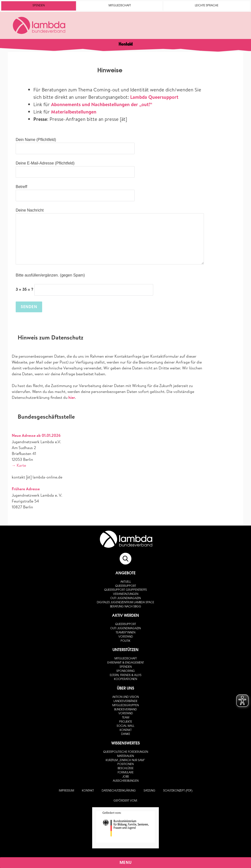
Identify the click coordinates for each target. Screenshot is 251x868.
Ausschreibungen (126, 781)
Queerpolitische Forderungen (126, 752)
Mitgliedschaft (120, 6)
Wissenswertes (125, 743)
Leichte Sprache (207, 6)
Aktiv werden (125, 616)
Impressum (66, 791)
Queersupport (126, 586)
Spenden (39, 6)
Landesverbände (125, 701)
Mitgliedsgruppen (125, 706)
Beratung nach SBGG (126, 607)
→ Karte (19, 465)
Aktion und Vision (125, 697)
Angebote (125, 573)
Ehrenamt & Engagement (126, 663)
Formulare (126, 773)
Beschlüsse (126, 769)
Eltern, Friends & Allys (126, 675)
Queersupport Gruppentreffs (125, 590)
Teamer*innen (125, 633)
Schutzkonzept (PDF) (178, 791)
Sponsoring (126, 671)
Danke (126, 734)
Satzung (150, 791)
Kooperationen (125, 679)
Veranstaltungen (126, 594)
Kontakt (126, 730)
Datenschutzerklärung (119, 791)
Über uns (125, 689)
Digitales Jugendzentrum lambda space (125, 603)
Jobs (126, 777)
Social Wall (125, 726)
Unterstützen (125, 650)
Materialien (125, 756)
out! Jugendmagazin (125, 598)
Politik (125, 641)
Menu (126, 863)
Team (126, 718)
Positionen (125, 764)
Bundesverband (125, 710)
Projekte (126, 722)
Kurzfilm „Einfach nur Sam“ (125, 761)
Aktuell (126, 582)
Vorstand (126, 637)
